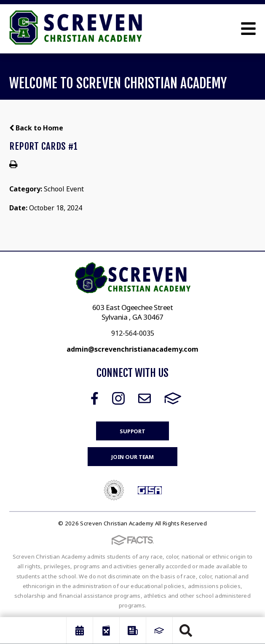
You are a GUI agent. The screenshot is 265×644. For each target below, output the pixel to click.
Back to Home (36, 128)
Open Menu (248, 29)
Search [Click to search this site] (186, 631)
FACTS (173, 398)
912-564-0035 (133, 333)
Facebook (95, 398)
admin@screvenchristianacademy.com (132, 349)
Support (132, 431)
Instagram (118, 398)
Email (145, 398)
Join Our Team (132, 457)
